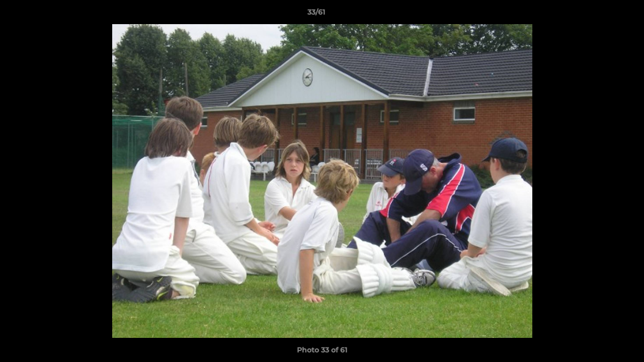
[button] (602, 15)
